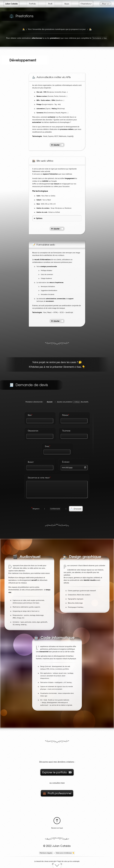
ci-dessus (77, 402)
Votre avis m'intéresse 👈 (65, 853)
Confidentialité (55, 509)
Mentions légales (46, 853)
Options (39, 218)
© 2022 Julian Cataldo (57, 846)
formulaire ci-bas (100, 38)
